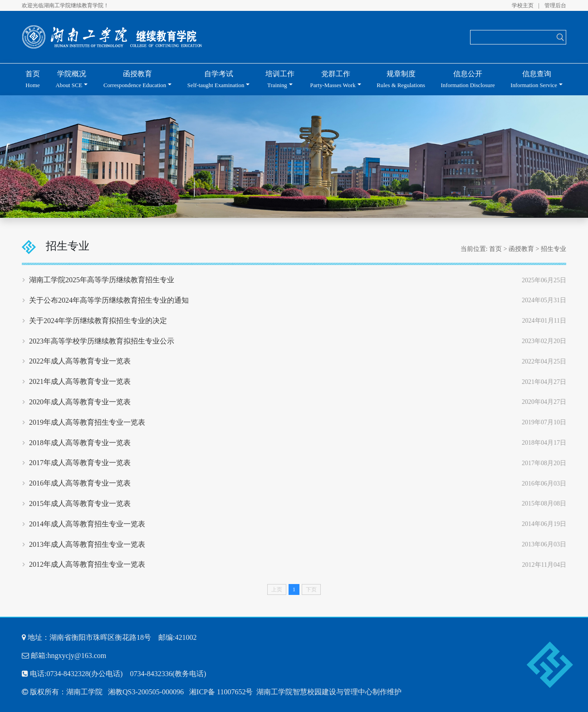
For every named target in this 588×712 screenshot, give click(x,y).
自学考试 (216, 79)
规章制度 (401, 79)
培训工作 (280, 79)
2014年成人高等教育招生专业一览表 (87, 524)
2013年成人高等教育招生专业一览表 (87, 544)
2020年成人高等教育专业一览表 (80, 402)
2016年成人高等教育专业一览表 (80, 483)
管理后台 (555, 5)
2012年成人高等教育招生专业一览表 (87, 564)
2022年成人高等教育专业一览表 (80, 361)
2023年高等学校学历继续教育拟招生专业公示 (102, 341)
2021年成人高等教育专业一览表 (80, 381)
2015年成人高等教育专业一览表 (80, 503)
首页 (33, 79)
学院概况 (71, 79)
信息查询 (534, 79)
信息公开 (468, 79)
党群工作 (333, 79)
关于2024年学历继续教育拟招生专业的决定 (98, 321)
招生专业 (554, 249)
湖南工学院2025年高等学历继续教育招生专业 (102, 280)
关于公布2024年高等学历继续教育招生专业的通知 (109, 300)
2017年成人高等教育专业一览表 (80, 463)
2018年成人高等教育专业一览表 (80, 443)
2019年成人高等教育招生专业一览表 (87, 422)
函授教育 (135, 79)
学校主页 (523, 5)
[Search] (512, 37)
